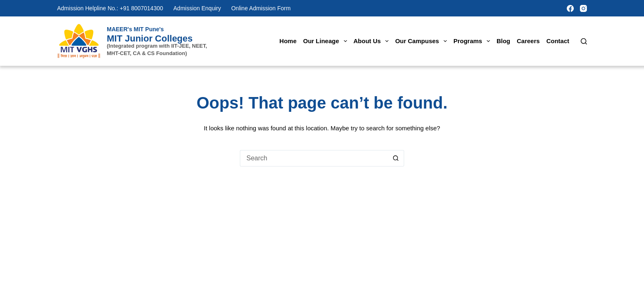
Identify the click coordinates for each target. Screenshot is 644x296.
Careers (528, 41)
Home (288, 41)
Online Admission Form (261, 8)
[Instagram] (583, 8)
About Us (373, 41)
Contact (558, 41)
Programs (473, 41)
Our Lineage (327, 41)
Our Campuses (423, 41)
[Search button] (396, 158)
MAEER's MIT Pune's (135, 29)
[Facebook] (570, 8)
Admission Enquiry (197, 8)
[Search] (584, 41)
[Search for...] (314, 158)
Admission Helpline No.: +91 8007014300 (110, 8)
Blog (503, 41)
